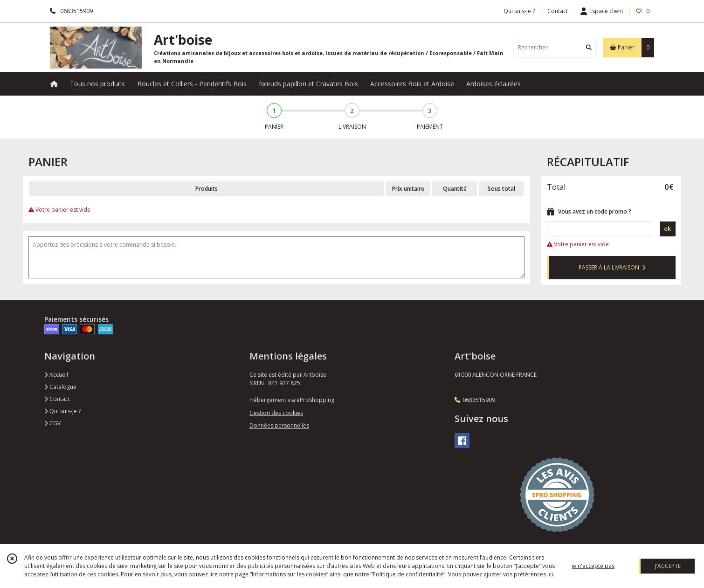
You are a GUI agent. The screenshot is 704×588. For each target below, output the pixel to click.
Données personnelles (279, 425)
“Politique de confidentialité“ (408, 574)
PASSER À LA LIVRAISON (612, 267)
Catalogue (60, 387)
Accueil (56, 375)
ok (667, 228)
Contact (558, 11)
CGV (52, 423)
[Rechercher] (589, 47)
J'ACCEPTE (668, 566)
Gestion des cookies (276, 413)
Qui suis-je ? (62, 411)
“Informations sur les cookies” (289, 574)
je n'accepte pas (593, 566)
